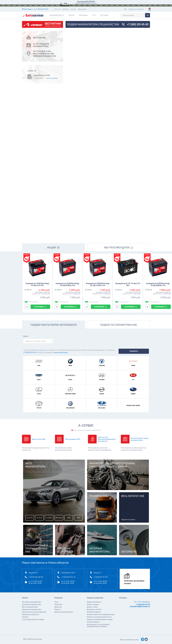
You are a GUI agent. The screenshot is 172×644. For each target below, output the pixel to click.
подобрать (134, 351)
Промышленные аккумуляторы (34, 612)
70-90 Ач (49, 518)
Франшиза (82, 9)
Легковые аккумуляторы (32, 602)
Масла (72, 15)
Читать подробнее (52, 78)
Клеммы (25, 617)
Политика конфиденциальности (99, 617)
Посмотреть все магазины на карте (134, 582)
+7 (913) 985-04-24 (68, 577)
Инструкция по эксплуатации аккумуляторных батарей (98, 625)
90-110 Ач (59, 518)
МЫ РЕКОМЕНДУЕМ (119, 247)
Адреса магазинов (94, 602)
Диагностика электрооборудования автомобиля (107, 439)
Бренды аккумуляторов (64, 612)
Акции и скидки (93, 604)
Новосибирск (146, 602)
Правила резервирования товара (100, 619)
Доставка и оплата (94, 609)
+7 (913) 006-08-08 (36, 577)
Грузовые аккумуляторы (31, 604)
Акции (74, 9)
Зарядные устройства (30, 614)
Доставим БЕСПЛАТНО (86, 2)
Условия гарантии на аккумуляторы (101, 614)
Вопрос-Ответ (92, 607)
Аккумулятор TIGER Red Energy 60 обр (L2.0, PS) (37, 284)
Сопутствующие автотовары (33, 619)
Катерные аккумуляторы (32, 609)
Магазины (83, 15)
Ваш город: (138, 602)
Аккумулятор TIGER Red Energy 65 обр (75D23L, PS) (98, 284)
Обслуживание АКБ (72, 439)
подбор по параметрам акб (118, 325)
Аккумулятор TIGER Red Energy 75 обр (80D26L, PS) (158, 284)
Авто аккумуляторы (35, 465)
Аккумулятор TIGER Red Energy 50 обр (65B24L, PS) (67, 284)
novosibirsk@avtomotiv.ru (140, 606)
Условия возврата (94, 612)
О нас (57, 9)
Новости (66, 9)
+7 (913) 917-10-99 (101, 577)
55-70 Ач (39, 518)
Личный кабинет (93, 622)
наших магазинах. (61, 352)
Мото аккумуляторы (30, 607)
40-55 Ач (30, 518)
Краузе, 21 (98, 573)
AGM (69, 518)
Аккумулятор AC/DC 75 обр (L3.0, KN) (128, 284)
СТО (94, 15)
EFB (78, 518)
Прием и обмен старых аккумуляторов (140, 439)
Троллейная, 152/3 (68, 573)
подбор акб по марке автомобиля (54, 325)
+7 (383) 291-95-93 (30, 352)
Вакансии (58, 607)
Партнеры (58, 604)
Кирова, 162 (33, 573)
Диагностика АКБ (39, 439)
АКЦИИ (53, 247)
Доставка (104, 15)
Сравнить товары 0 (136, 9)
